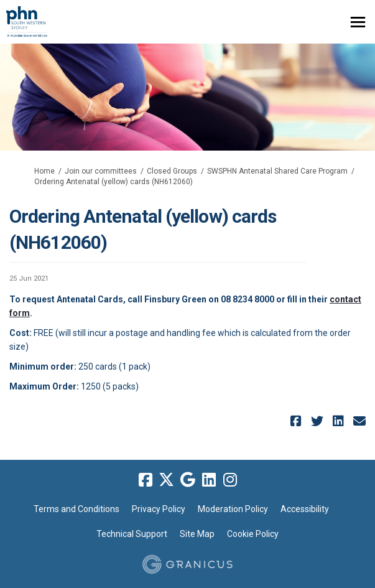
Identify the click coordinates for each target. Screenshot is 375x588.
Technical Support (132, 534)
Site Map (197, 534)
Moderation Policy (233, 509)
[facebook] (146, 480)
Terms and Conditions (76, 509)
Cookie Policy (253, 534)
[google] (188, 480)
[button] (298, 421)
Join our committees (101, 171)
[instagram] (230, 480)
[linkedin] (209, 480)
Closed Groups (172, 171)
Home (44, 171)
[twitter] (167, 480)
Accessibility (305, 509)
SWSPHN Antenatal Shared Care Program (277, 171)
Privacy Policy (159, 509)
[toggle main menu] (358, 22)
